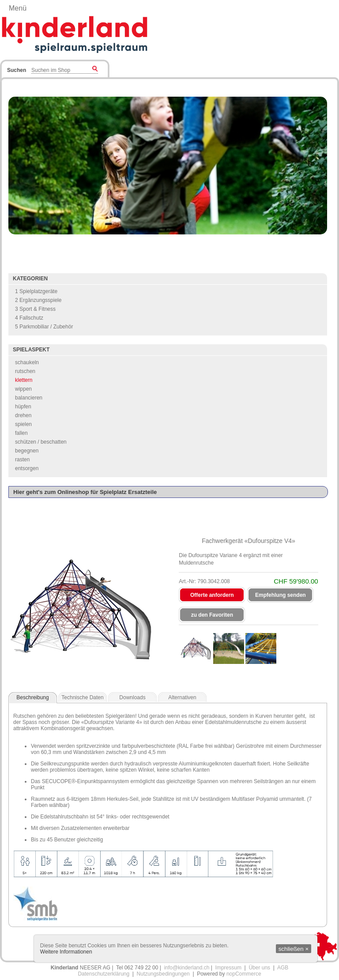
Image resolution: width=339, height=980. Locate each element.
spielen (23, 424)
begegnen (27, 451)
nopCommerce (244, 974)
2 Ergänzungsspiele (38, 300)
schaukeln (27, 362)
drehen (23, 415)
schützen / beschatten (41, 442)
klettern (24, 380)
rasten (22, 460)
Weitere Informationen (66, 952)
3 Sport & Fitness (35, 309)
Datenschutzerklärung (104, 974)
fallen (21, 433)
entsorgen (27, 468)
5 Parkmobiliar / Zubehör (44, 327)
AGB (283, 968)
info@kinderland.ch (187, 968)
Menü (18, 8)
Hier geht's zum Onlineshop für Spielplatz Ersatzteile (85, 492)
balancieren (29, 398)
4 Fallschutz (29, 318)
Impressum (228, 968)
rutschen (25, 371)
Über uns (259, 968)
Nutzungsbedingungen (163, 974)
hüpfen (23, 407)
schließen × (294, 949)
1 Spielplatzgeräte (36, 291)
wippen (23, 389)
